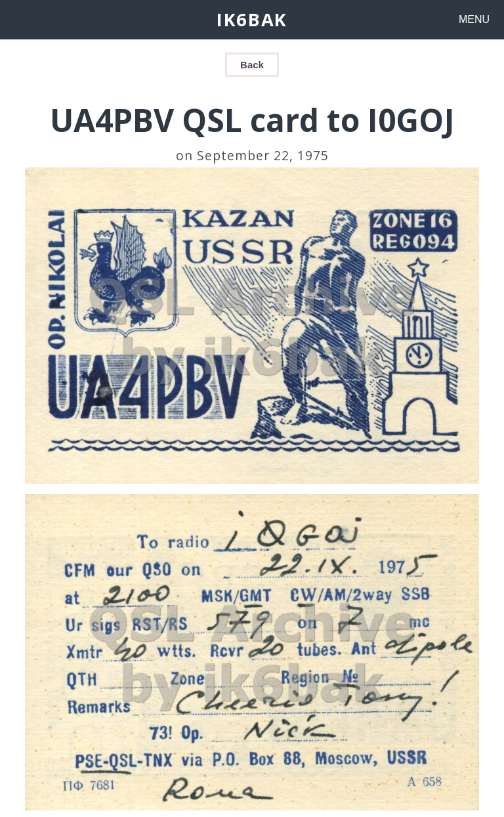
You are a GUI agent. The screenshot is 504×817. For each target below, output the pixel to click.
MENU (474, 19)
